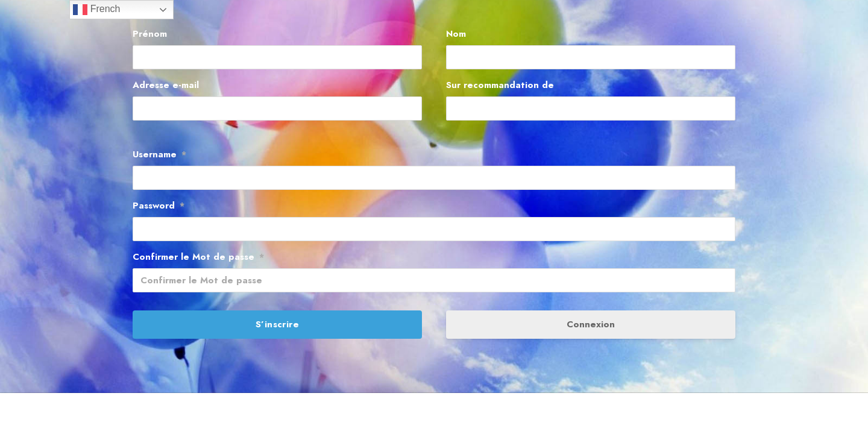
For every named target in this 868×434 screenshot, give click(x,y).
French (96, 10)
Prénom (150, 34)
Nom (456, 34)
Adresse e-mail (166, 85)
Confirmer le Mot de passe (198, 257)
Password (159, 206)
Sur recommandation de (500, 85)
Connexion (591, 324)
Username (159, 154)
